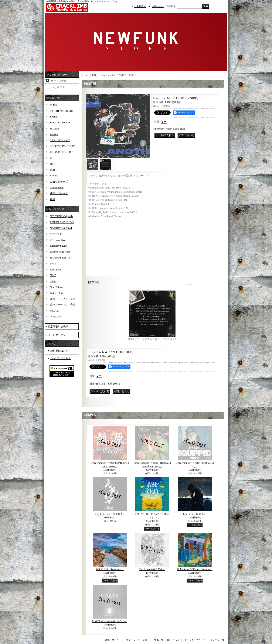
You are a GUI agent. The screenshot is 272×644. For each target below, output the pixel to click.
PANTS (54, 134)
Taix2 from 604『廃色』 (152, 569)
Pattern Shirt (56, 293)
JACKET (55, 129)
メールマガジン (57, 335)
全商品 (54, 105)
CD (52, 158)
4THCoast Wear (58, 240)
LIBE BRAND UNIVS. (62, 222)
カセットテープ (59, 182)
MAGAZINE (57, 187)
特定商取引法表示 (58, 327)
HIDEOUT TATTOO (61, 258)
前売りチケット (59, 193)
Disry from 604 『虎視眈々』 (110, 514)
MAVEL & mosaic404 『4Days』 (110, 621)
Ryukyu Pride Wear (60, 252)
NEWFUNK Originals (61, 216)
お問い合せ (158, 6)
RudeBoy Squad (58, 246)
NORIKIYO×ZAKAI (61, 228)
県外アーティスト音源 (63, 305)
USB (52, 170)
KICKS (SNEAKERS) (62, 152)
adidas (53, 281)
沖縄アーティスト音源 (63, 299)
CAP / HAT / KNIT (60, 140)
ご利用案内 (140, 6)
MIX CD (55, 311)
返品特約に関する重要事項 (170, 129)
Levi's (53, 264)
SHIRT (54, 117)
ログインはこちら (61, 358)
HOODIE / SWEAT (60, 123)
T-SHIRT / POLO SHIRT (63, 111)
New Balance (57, 287)
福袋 (52, 199)
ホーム (85, 75)
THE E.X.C (56, 234)
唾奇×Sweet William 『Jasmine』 (195, 569)
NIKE (53, 275)
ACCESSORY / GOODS (63, 146)
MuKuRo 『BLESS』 (195, 514)
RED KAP (55, 270)
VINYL (54, 176)
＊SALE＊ (56, 317)
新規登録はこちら (61, 351)
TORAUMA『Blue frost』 (110, 569)
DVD (53, 164)
